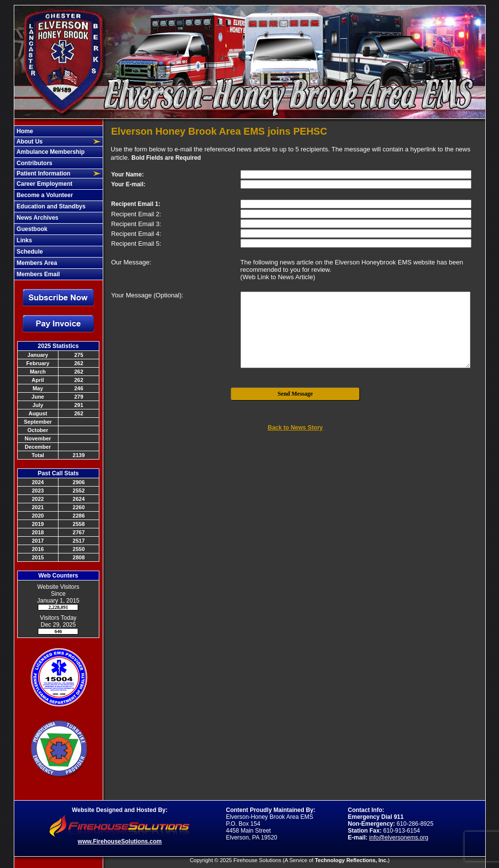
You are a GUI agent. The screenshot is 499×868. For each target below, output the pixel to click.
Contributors (34, 163)
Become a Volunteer (44, 195)
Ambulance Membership (50, 152)
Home (24, 131)
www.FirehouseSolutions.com (120, 841)
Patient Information (43, 174)
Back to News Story (295, 428)
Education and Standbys (50, 206)
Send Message (295, 394)
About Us (29, 142)
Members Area (36, 263)
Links (24, 240)
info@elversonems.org (399, 838)
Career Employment (44, 184)
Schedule (29, 252)
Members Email (38, 274)
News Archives (37, 218)
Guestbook (31, 229)
